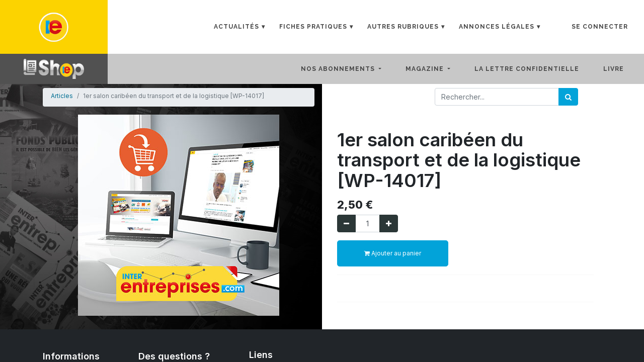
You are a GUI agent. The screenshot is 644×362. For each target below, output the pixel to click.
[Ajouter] (389, 223)
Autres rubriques (403, 27)
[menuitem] (535, 69)
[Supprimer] (346, 223)
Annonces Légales (497, 27)
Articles (62, 96)
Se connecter (600, 27)
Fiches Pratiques (313, 27)
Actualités (236, 27)
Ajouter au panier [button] (393, 253)
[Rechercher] (568, 97)
